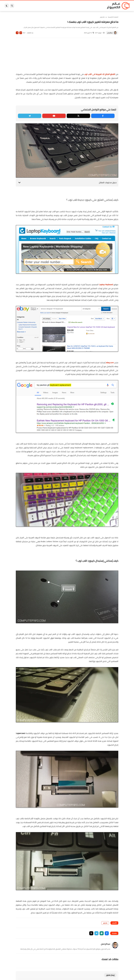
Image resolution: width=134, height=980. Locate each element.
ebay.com (110, 363)
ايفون (37, 6)
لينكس (57, 6)
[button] (107, 933)
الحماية (65, 6)
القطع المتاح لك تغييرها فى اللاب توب (100, 74)
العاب (50, 6)
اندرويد (44, 6)
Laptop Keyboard (106, 285)
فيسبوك (73, 6)
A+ (21, 33)
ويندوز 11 (81, 6)
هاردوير (22, 6)
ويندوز (89, 6)
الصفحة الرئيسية (113, 17)
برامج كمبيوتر (99, 6)
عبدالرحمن (110, 33)
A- (17, 33)
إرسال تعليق (110, 975)
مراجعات (29, 6)
